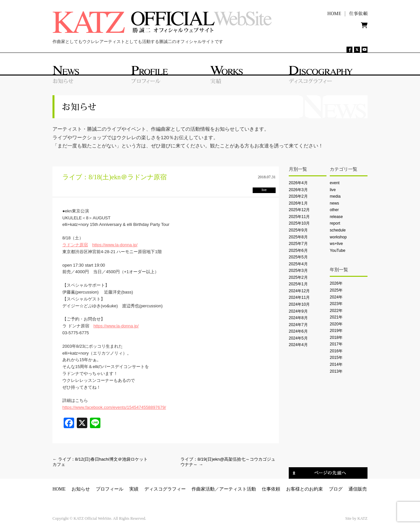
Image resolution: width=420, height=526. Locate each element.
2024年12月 (299, 291)
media (335, 196)
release (336, 217)
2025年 (336, 290)
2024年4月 (298, 345)
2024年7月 (298, 325)
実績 (134, 489)
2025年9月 (298, 230)
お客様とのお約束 (304, 489)
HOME (59, 489)
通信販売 (358, 489)
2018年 (336, 338)
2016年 (336, 351)
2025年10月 (299, 223)
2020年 (336, 324)
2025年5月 (298, 257)
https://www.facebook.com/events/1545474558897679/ (114, 407)
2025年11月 (299, 217)
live (333, 190)
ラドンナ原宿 (75, 245)
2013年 (336, 371)
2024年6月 (298, 331)
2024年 (336, 297)
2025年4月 (298, 264)
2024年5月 (298, 338)
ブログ (336, 489)
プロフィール (110, 489)
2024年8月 (298, 318)
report (335, 223)
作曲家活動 (203, 489)
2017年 (336, 344)
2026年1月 (298, 203)
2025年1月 (298, 284)
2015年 (336, 358)
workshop (338, 237)
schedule (338, 230)
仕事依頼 (271, 489)
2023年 (336, 304)
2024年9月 (298, 311)
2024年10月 (299, 304)
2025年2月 (298, 277)
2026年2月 (298, 196)
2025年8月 (298, 237)
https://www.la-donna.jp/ (115, 245)
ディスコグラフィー (165, 489)
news (334, 203)
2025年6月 (298, 251)
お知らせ (81, 489)
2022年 (336, 311)
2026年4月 (298, 183)
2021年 (336, 317)
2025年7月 (298, 244)
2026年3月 (298, 190)
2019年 (336, 331)
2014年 (336, 364)
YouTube (337, 251)
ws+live (336, 244)
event (335, 183)
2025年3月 (298, 271)
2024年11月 (299, 297)
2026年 (336, 283)
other (334, 210)
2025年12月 (299, 210)
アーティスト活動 (238, 489)
